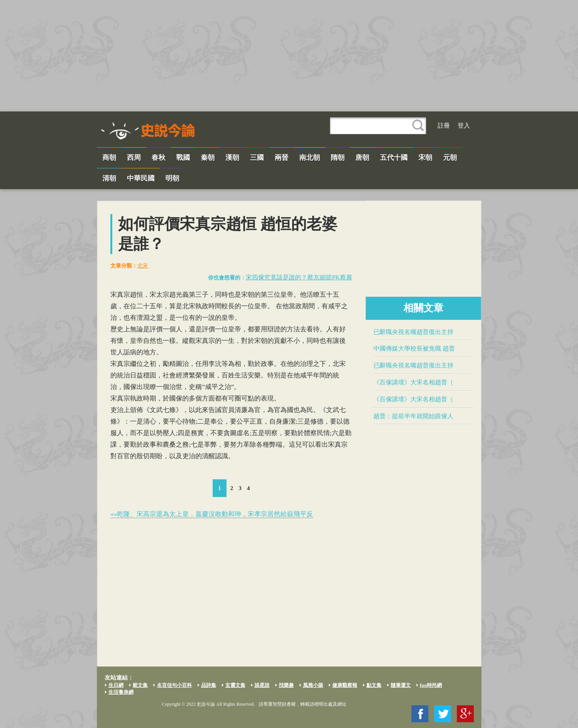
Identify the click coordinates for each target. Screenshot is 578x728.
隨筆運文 (401, 685)
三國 (257, 158)
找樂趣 (286, 685)
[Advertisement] (289, 56)
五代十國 (394, 158)
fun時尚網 (431, 685)
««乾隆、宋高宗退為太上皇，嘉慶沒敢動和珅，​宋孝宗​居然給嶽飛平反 (212, 514)
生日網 (116, 685)
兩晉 (282, 158)
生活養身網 (121, 692)
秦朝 (208, 158)
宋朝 (425, 158)
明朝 (172, 178)
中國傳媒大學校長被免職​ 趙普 (414, 348)
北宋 (143, 266)
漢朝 (232, 158)
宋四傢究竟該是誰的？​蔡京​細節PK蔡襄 (299, 277)
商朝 (109, 158)
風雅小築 (313, 685)
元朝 (450, 158)
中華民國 (141, 178)
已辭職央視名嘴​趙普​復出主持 (413, 332)
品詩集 (209, 685)
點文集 (374, 685)
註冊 (444, 125)
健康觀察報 (345, 685)
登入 (464, 125)
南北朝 (310, 158)
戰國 (183, 158)
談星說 (262, 685)
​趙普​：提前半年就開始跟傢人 (413, 416)
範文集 (140, 685)
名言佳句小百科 (174, 685)
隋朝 (338, 158)
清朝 (109, 178)
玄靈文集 (235, 685)
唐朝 (362, 158)
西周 (134, 158)
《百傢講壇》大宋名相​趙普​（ (413, 382)
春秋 (158, 158)
